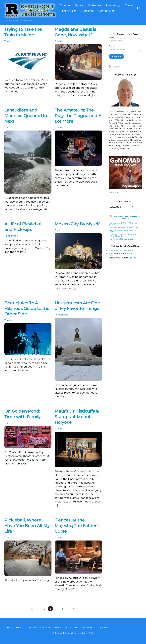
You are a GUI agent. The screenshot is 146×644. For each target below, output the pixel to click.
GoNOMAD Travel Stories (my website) (126, 217)
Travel (129, 5)
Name (112, 38)
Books (79, 5)
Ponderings (113, 5)
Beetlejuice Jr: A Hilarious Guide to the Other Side (27, 308)
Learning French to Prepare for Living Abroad (123, 235)
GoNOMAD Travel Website (121, 251)
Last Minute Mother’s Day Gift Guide (122, 231)
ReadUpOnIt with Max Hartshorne (71, 633)
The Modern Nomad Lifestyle (122, 239)
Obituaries (94, 5)
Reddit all (133, 258)
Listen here (114, 193)
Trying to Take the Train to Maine (23, 32)
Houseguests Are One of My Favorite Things (77, 306)
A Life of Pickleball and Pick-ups (23, 227)
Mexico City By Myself (77, 224)
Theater (65, 5)
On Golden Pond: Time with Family (23, 414)
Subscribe (87, 11)
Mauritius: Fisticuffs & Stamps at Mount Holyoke (77, 417)
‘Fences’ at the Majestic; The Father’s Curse (77, 526)
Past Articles (68, 11)
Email (111, 46)
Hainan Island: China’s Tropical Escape (123, 224)
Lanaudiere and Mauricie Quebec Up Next (26, 116)
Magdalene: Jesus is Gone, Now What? (75, 32)
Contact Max (107, 11)
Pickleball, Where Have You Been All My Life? (27, 526)
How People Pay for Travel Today (123, 227)
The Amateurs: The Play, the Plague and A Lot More (78, 116)
